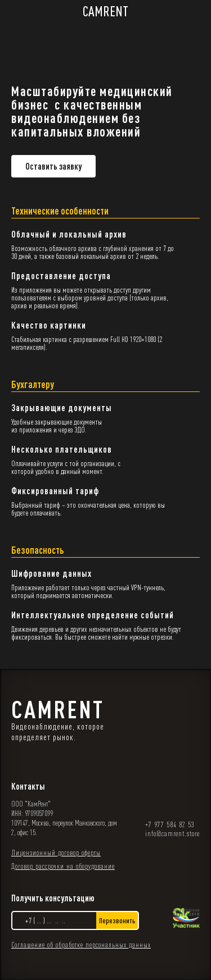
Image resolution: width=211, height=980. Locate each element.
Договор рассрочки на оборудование (63, 866)
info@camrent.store (172, 833)
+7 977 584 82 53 (170, 825)
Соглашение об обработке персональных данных (81, 945)
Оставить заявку (53, 166)
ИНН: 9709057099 (32, 813)
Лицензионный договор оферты (56, 853)
